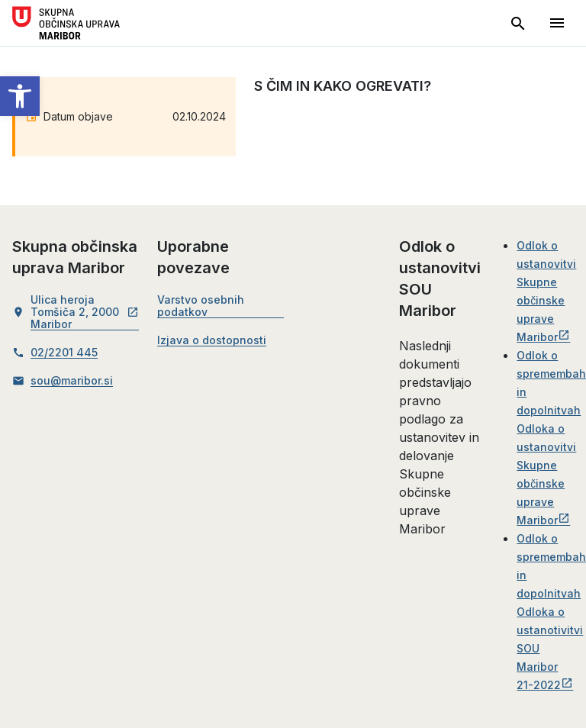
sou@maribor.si (72, 381)
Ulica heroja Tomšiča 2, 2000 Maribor (85, 312)
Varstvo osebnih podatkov (201, 306)
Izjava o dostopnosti (212, 340)
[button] (20, 96)
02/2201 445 (64, 353)
